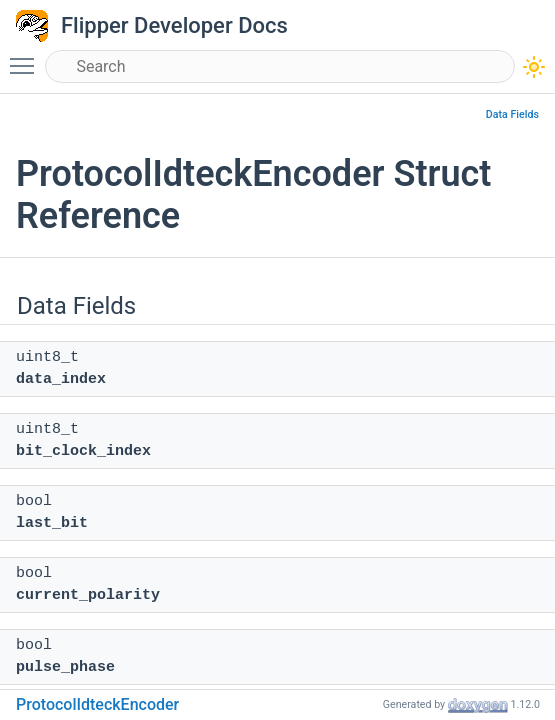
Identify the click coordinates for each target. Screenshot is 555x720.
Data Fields (512, 114)
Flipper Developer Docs (174, 25)
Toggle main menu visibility (27, 57)
